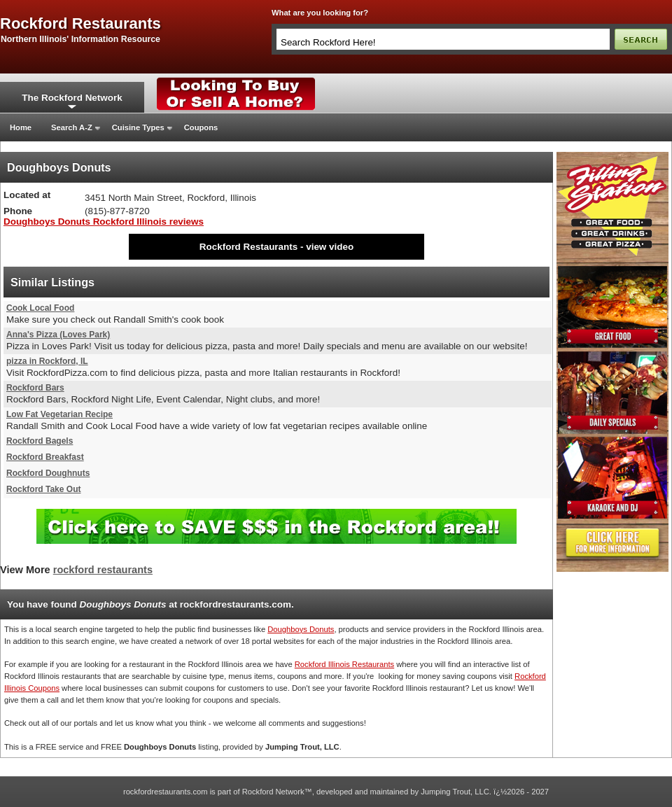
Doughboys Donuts (301, 629)
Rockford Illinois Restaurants (344, 664)
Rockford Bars (35, 388)
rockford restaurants (80, 24)
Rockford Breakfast (45, 457)
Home (21, 127)
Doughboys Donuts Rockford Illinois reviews (104, 222)
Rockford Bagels (40, 441)
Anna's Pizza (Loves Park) (58, 335)
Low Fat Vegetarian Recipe (59, 414)
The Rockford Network (72, 98)
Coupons (201, 127)
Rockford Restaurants (248, 247)
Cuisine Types (138, 127)
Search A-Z (72, 127)
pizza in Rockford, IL (47, 361)
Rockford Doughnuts (48, 473)
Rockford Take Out (43, 489)
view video (330, 247)
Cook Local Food (40, 308)
